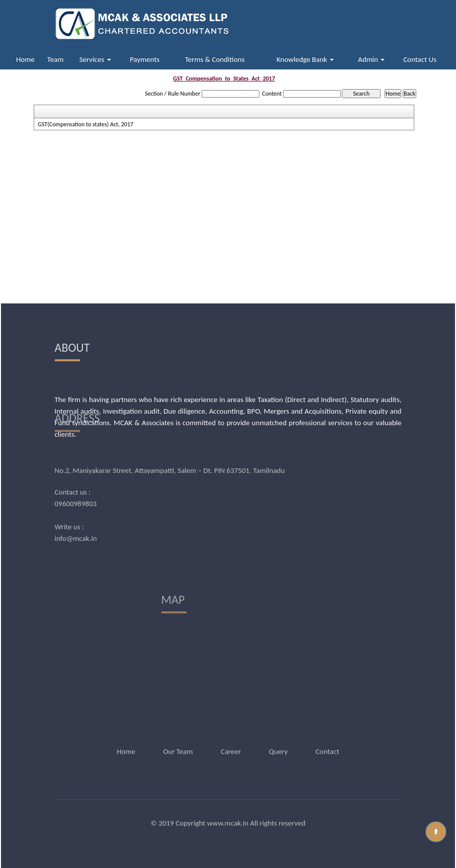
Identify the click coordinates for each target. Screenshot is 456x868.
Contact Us (420, 59)
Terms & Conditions (215, 59)
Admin (371, 59)
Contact (328, 737)
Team (56, 59)
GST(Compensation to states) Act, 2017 (85, 124)
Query (279, 737)
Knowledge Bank (305, 59)
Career (231, 737)
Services (95, 59)
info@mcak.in (76, 508)
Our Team (178, 737)
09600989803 (76, 474)
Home (25, 59)
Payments (145, 59)
